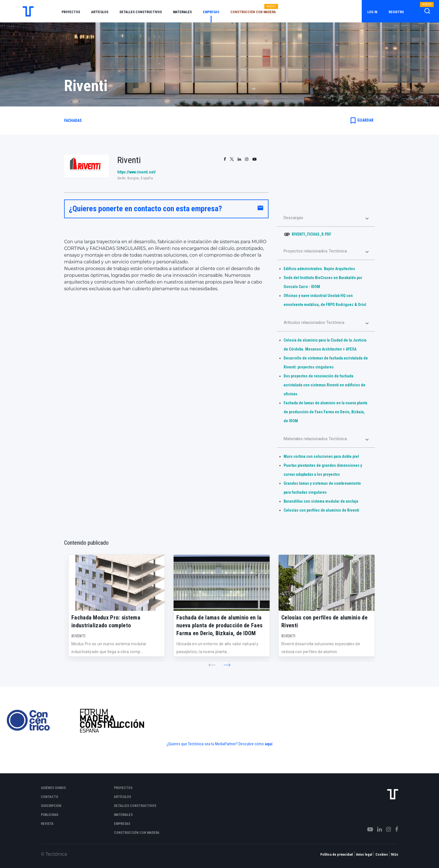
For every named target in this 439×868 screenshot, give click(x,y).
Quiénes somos (53, 788)
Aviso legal (364, 855)
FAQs (394, 855)
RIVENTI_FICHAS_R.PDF (311, 234)
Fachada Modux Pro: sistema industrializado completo (106, 621)
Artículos (100, 12)
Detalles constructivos (141, 12)
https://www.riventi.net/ (137, 172)
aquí (269, 744)
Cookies (382, 855)
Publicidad (50, 815)
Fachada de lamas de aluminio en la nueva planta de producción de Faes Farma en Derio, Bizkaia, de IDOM (325, 412)
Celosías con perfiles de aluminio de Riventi (321, 510)
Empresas (211, 12)
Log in (372, 12)
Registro (396, 12)
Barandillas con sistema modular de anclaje (321, 501)
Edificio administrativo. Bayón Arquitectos (319, 269)
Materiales (182, 12)
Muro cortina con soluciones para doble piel (321, 456)
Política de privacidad (337, 855)
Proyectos (71, 12)
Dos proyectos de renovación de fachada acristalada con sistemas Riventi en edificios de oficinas (324, 385)
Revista (47, 824)
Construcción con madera (253, 12)
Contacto (50, 797)
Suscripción (51, 806)
